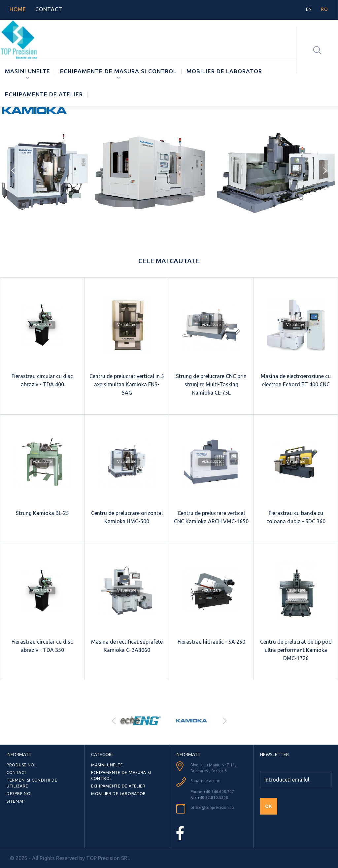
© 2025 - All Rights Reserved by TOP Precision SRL (70, 858)
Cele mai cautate (169, 261)
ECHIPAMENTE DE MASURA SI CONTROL (118, 71)
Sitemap (16, 801)
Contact (17, 772)
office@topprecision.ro (212, 807)
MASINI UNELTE (28, 71)
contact (49, 9)
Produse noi (21, 765)
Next (224, 721)
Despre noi (19, 794)
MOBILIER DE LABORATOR (224, 71)
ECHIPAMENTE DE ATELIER (44, 94)
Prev (114, 721)
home (18, 9)
